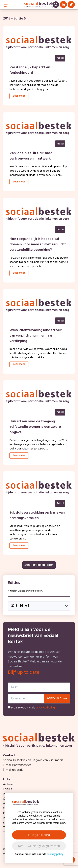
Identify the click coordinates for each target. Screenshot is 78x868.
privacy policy (55, 854)
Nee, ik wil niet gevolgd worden (39, 846)
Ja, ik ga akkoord (39, 835)
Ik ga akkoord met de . (34, 708)
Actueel (8, 784)
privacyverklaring (45, 708)
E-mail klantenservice (17, 765)
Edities (8, 789)
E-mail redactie (13, 770)
